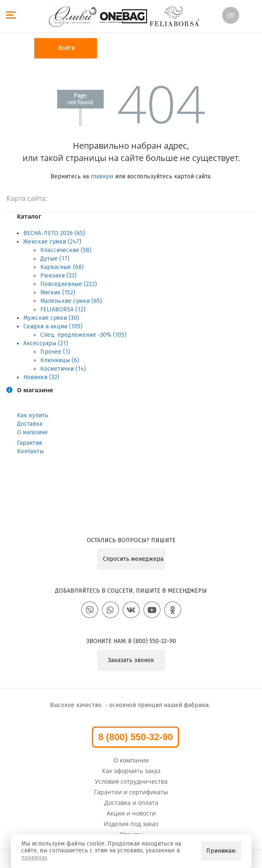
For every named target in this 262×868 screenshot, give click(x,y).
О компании (131, 760)
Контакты (30, 451)
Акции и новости (131, 813)
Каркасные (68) (62, 267)
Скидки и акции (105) (53, 326)
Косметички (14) (63, 369)
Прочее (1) (55, 352)
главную (102, 176)
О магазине (32, 432)
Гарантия (29, 443)
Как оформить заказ (131, 771)
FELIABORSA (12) (63, 309)
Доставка (30, 424)
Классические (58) (66, 250)
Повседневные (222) (69, 284)
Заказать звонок (131, 660)
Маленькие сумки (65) (71, 301)
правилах (34, 858)
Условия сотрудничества (131, 781)
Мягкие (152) (58, 293)
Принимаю (221, 851)
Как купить (33, 415)
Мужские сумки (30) (51, 318)
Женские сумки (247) (52, 242)
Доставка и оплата (131, 803)
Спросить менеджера (133, 559)
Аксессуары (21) (46, 343)
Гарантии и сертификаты (131, 792)
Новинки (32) (41, 377)
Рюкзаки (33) (58, 276)
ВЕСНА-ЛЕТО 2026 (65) (54, 233)
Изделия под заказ (131, 824)
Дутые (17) (55, 259)
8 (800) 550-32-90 (152, 641)
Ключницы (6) (60, 360)
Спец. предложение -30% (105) (83, 335)
